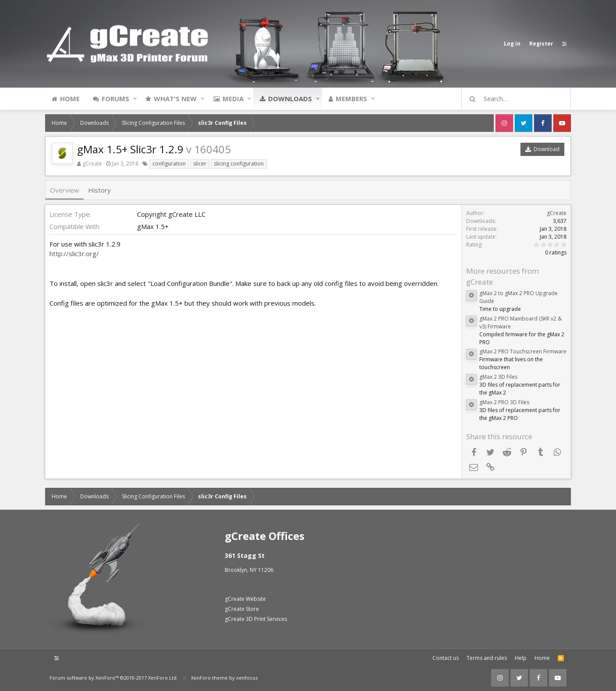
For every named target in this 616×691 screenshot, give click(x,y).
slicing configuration (239, 164)
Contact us (446, 658)
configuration (169, 164)
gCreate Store (242, 609)
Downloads (290, 99)
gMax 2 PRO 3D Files (504, 402)
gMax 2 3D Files (498, 377)
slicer (200, 164)
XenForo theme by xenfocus (224, 678)
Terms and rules (487, 658)
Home (70, 99)
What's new (175, 99)
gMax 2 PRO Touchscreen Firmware (522, 351)
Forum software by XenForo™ (114, 678)
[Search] (520, 99)
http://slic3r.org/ (75, 254)
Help (521, 658)
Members (351, 99)
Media (233, 99)
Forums (115, 99)
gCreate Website (245, 599)
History (99, 190)
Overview (65, 190)
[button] (135, 99)
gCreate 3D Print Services (256, 619)
